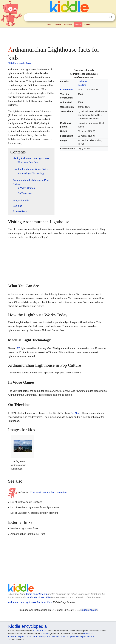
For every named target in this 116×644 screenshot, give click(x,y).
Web (49, 24)
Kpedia (78, 24)
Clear (105, 17)
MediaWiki (88, 634)
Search (111, 17)
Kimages (68, 24)
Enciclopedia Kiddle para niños (78, 636)
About (32, 636)
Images (58, 24)
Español (88, 24)
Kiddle (11, 636)
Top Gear (75, 413)
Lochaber (82, 81)
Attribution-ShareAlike (39, 598)
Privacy (42, 636)
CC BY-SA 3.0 (40, 631)
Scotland (82, 85)
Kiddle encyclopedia (36, 594)
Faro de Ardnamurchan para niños (49, 492)
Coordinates (67, 89)
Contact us (55, 636)
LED (18, 348)
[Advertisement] (58, 36)
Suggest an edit (89, 610)
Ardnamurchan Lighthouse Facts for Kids (30, 602)
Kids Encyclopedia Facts (20, 63)
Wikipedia (46, 634)
